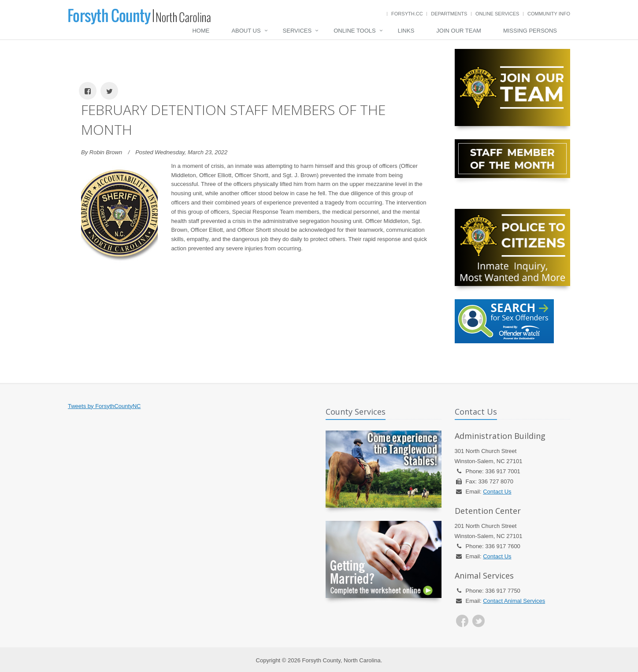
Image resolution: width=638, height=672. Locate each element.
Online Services (497, 14)
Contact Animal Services (514, 601)
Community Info (549, 14)
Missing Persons (530, 31)
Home (201, 31)
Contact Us (497, 492)
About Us (246, 31)
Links (406, 31)
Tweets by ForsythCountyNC (104, 406)
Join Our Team (459, 31)
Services (297, 31)
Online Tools (355, 31)
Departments (449, 14)
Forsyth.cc (407, 14)
